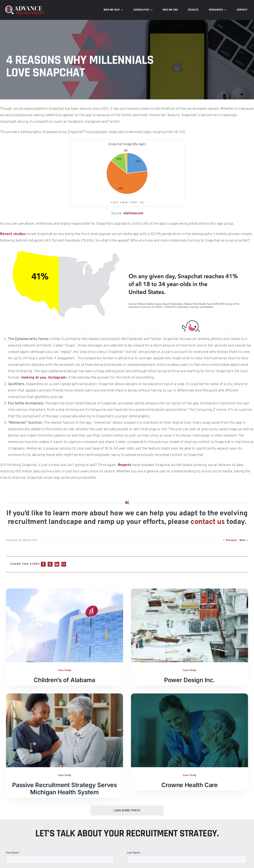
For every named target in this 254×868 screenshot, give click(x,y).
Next (242, 540)
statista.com (133, 213)
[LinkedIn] (57, 564)
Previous (231, 540)
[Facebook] (43, 564)
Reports (125, 465)
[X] (50, 564)
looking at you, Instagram (44, 378)
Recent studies (13, 234)
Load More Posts (127, 811)
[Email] (64, 564)
